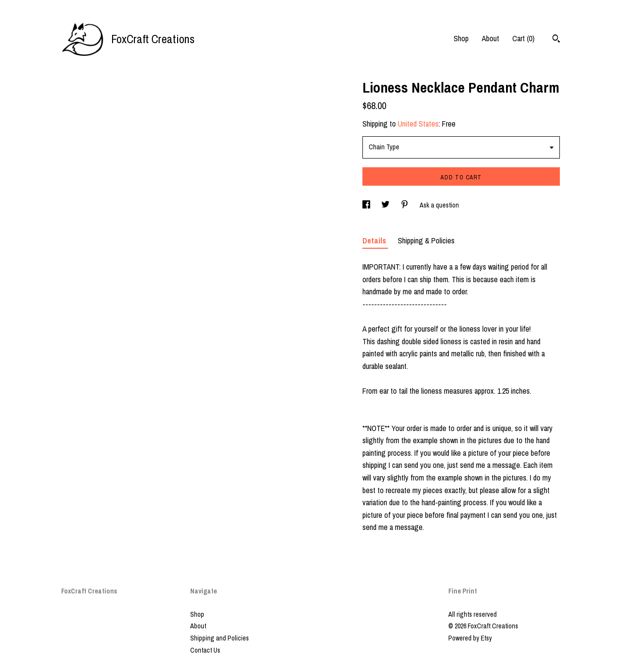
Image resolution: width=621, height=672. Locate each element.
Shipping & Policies (426, 240)
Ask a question (439, 205)
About (490, 38)
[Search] (556, 40)
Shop (461, 38)
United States (418, 124)
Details (375, 240)
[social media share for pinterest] (405, 205)
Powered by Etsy (470, 638)
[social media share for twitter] (386, 205)
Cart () (523, 38)
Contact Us (205, 650)
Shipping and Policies (220, 638)
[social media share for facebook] (367, 205)
